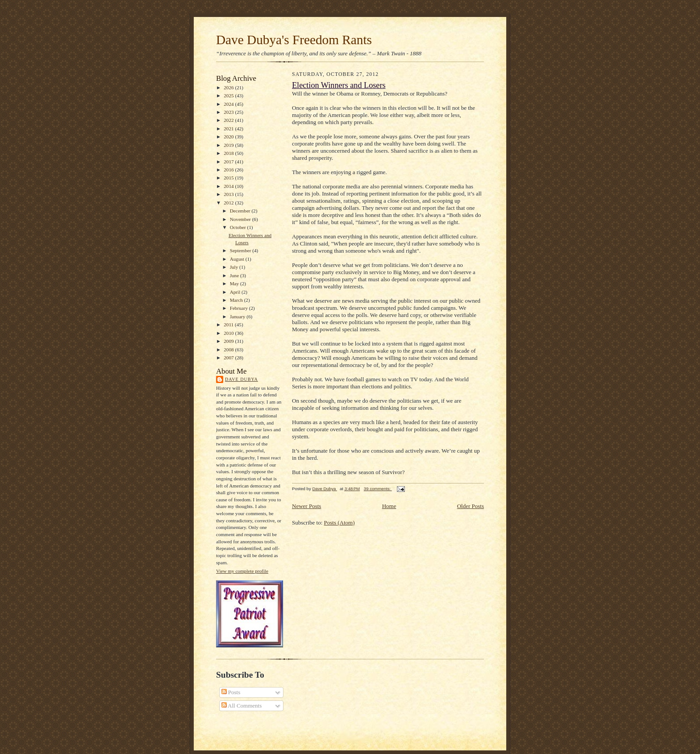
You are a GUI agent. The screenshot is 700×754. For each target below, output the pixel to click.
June (235, 275)
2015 (229, 178)
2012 (229, 203)
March (237, 300)
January (238, 317)
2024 (229, 104)
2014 (229, 186)
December (241, 211)
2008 (229, 350)
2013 (229, 194)
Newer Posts (306, 506)
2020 (229, 137)
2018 (229, 153)
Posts (231, 692)
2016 (229, 170)
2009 (229, 341)
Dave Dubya (242, 379)
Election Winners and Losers (339, 85)
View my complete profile (242, 571)
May (235, 283)
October (239, 227)
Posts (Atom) (340, 523)
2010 (229, 333)
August (238, 259)
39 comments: (378, 489)
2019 (229, 145)
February (240, 308)
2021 (229, 129)
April (236, 292)
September (241, 250)
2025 (229, 96)
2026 (229, 87)
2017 (229, 162)
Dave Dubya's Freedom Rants (294, 40)
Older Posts (471, 506)
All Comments (242, 706)
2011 (229, 325)
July (235, 267)
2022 (229, 120)
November (241, 219)
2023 (229, 112)
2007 (229, 358)
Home (389, 506)
